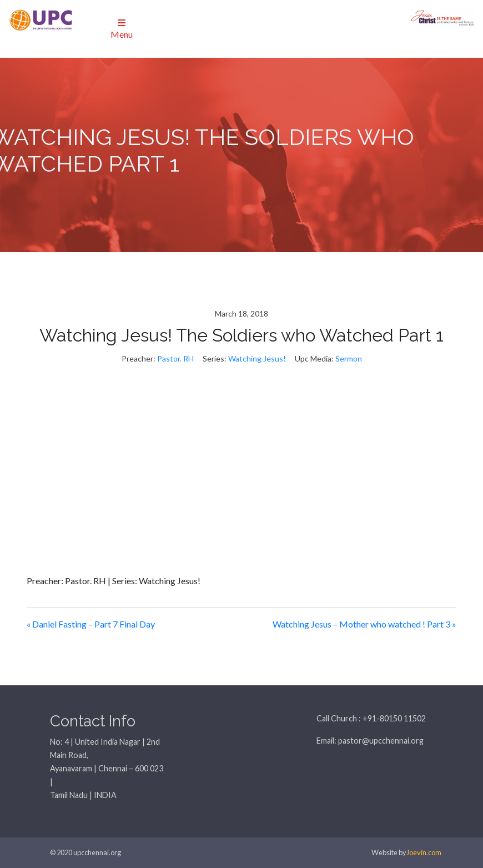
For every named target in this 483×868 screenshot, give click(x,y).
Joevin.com (424, 852)
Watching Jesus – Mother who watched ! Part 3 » (364, 624)
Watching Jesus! (257, 358)
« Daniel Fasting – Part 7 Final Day (91, 624)
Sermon (349, 358)
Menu (122, 29)
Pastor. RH (175, 358)
